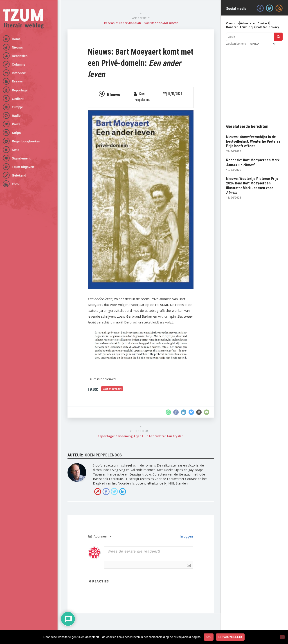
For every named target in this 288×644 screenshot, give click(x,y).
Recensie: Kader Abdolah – (141, 23)
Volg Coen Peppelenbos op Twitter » (114, 491)
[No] (282, 637)
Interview (22, 73)
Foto (18, 184)
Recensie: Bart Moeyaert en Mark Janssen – (253, 162)
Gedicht (21, 99)
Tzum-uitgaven (26, 167)
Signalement (24, 158)
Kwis (19, 150)
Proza (19, 124)
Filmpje (21, 107)
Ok (209, 637)
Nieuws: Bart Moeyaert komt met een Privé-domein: (141, 63)
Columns (22, 64)
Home (19, 39)
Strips (20, 133)
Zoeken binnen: (236, 44)
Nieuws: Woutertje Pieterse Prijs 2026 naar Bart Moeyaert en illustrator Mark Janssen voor (252, 185)
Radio (19, 116)
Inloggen (186, 536)
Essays (20, 81)
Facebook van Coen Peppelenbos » (106, 491)
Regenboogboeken (29, 141)
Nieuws (21, 47)
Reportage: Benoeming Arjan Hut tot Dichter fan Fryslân (141, 436)
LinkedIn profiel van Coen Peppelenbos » (123, 491)
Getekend (22, 175)
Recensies (23, 56)
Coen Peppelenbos (142, 97)
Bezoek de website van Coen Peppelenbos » (98, 491)
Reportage (23, 90)
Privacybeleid (230, 637)
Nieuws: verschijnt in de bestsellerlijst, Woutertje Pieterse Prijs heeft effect (253, 141)
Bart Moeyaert (112, 389)
